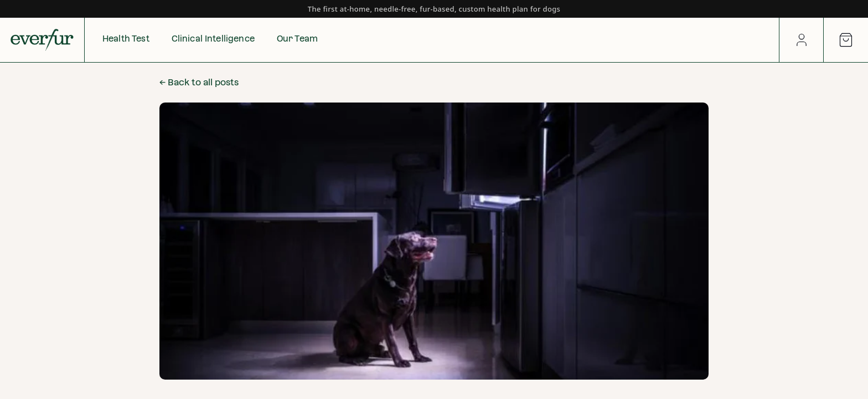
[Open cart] (846, 40)
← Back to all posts (199, 82)
